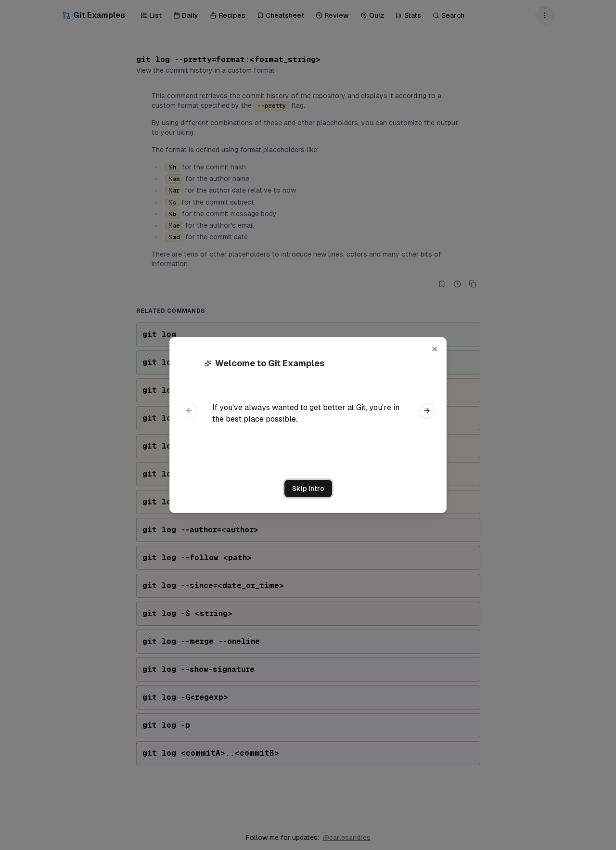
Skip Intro (308, 489)
